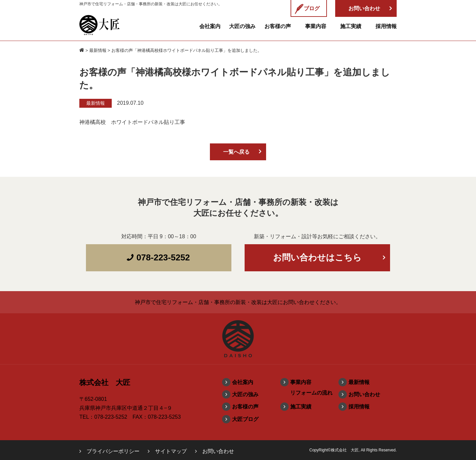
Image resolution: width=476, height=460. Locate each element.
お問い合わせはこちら (317, 257)
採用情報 (386, 26)
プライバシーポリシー (113, 451)
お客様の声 (278, 26)
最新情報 (98, 50)
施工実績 (351, 26)
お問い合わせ (364, 394)
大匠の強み (242, 26)
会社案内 (210, 26)
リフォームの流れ (311, 393)
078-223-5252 (158, 257)
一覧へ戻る (236, 152)
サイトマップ (171, 451)
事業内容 (316, 26)
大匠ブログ (245, 419)
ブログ (307, 9)
